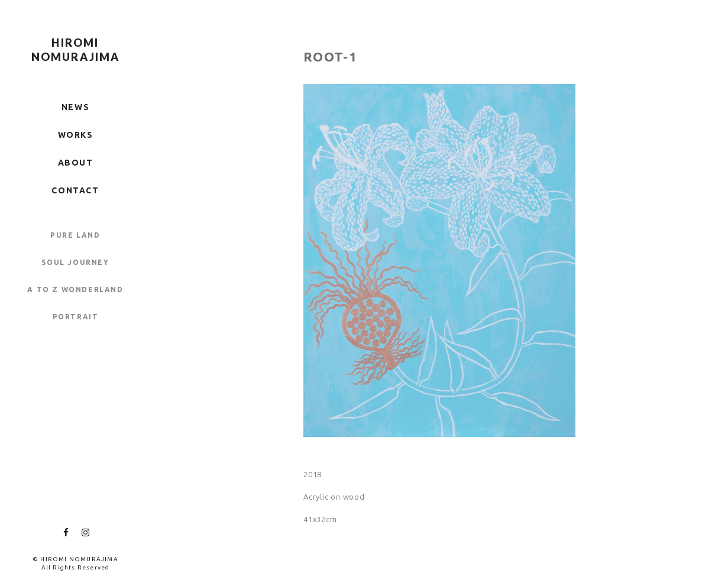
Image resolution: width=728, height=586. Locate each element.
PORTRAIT (76, 317)
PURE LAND (75, 235)
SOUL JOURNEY (75, 262)
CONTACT (75, 190)
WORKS (76, 135)
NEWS (75, 107)
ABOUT (76, 163)
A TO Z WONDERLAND (75, 289)
